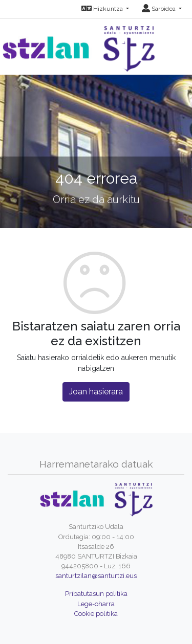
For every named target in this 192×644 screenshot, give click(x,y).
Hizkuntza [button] (103, 9)
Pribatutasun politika (96, 594)
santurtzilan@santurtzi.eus (96, 576)
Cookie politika (96, 614)
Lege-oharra (96, 604)
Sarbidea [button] (159, 9)
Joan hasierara (96, 392)
